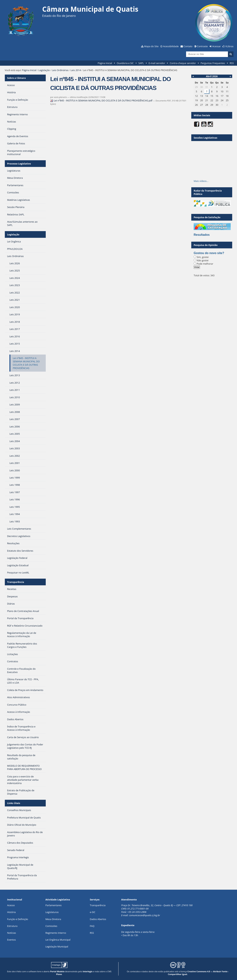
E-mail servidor (157, 63)
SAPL (141, 63)
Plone (59, 974)
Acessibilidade (171, 46)
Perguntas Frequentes (213, 63)
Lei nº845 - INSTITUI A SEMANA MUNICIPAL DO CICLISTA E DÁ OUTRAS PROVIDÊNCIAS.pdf (102, 100)
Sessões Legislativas (205, 138)
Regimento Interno (56, 933)
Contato (188, 46)
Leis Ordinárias (60, 70)
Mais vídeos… (201, 181)
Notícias (11, 933)
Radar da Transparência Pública (208, 192)
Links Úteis (14, 803)
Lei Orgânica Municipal (58, 940)
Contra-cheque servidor (183, 63)
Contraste (202, 46)
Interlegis (88, 971)
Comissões (51, 926)
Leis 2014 (76, 70)
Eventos (11, 940)
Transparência (16, 582)
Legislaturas (52, 912)
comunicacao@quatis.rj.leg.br (145, 915)
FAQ (92, 926)
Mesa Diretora (53, 919)
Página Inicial (105, 63)
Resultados (202, 235)
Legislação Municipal (57, 947)
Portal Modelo (57, 971)
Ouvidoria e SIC (125, 63)
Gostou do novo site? (209, 253)
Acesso (11, 905)
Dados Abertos (98, 919)
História (11, 912)
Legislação (44, 70)
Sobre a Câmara (16, 78)
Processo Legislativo (19, 164)
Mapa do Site (151, 46)
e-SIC (93, 912)
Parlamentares (53, 905)
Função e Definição (17, 919)
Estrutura (12, 926)
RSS (232, 63)
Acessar (217, 46)
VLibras (229, 46)
